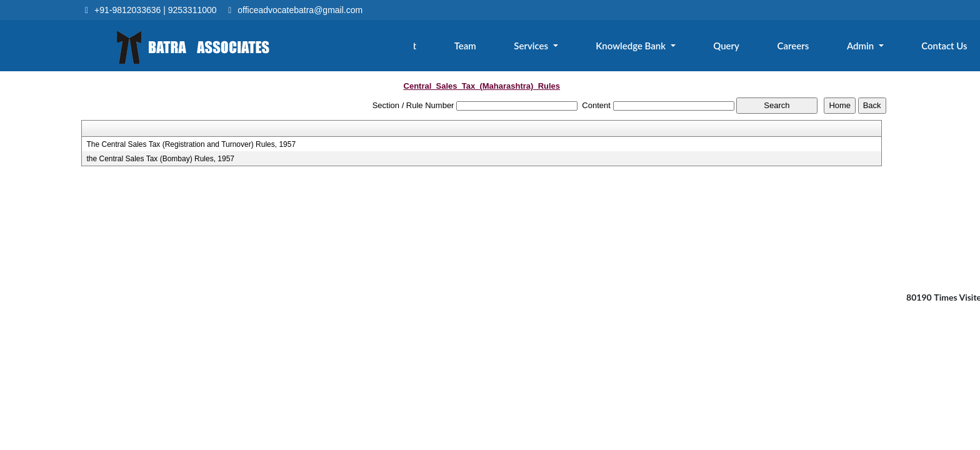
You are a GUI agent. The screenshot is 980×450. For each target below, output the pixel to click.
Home (373, 48)
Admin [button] (867, 48)
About (433, 48)
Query (740, 48)
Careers (803, 48)
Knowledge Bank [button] (649, 48)
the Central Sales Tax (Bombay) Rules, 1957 (160, 159)
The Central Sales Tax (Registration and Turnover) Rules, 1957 (191, 144)
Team (490, 48)
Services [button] (554, 48)
